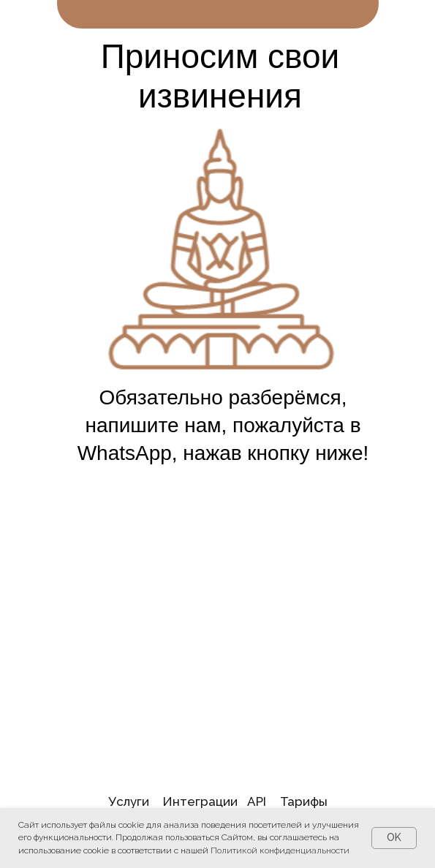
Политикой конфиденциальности (280, 850)
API (257, 801)
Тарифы (304, 801)
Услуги (129, 801)
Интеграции (200, 801)
